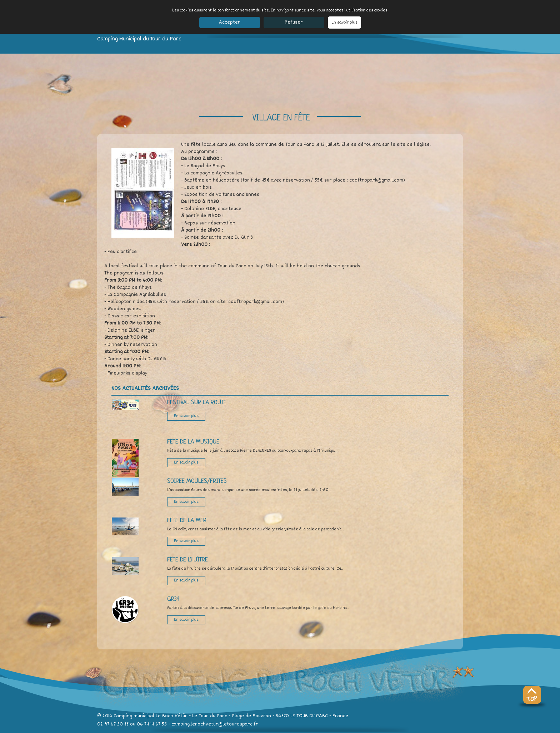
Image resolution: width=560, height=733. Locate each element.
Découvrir (197, 729)
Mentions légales (330, 729)
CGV (384, 729)
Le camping (124, 729)
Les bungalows (151, 729)
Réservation (250, 729)
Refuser (294, 22)
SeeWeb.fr (402, 729)
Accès (213, 729)
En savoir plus (344, 23)
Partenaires (363, 729)
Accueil (105, 729)
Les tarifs (177, 729)
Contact (229, 729)
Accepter (230, 22)
